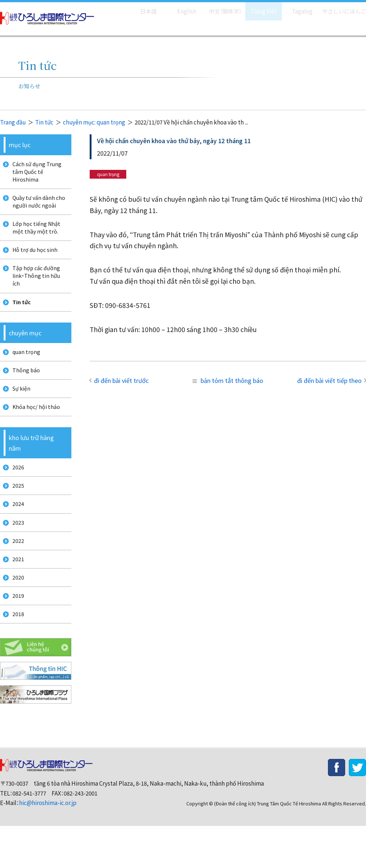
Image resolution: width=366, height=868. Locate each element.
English (179, 8)
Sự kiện (19, 409)
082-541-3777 (29, 835)
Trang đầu (13, 122)
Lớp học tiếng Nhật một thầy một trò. (35, 235)
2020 (16, 614)
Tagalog (297, 8)
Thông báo (24, 389)
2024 (16, 532)
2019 (16, 634)
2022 (16, 573)
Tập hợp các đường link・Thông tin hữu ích (34, 288)
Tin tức (44, 122)
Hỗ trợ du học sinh (33, 259)
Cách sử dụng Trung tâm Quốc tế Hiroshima (35, 173)
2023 (16, 553)
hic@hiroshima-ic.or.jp (48, 845)
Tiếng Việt (259, 8)
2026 (16, 492)
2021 (16, 594)
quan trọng (24, 368)
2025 (16, 512)
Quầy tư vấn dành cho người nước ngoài (37, 206)
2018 (16, 655)
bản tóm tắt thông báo (228, 380)
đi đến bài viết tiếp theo (329, 380)
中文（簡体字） (219, 8)
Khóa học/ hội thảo (34, 429)
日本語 (141, 8)
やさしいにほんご (341, 8)
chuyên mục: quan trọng (94, 122)
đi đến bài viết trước (121, 380)
